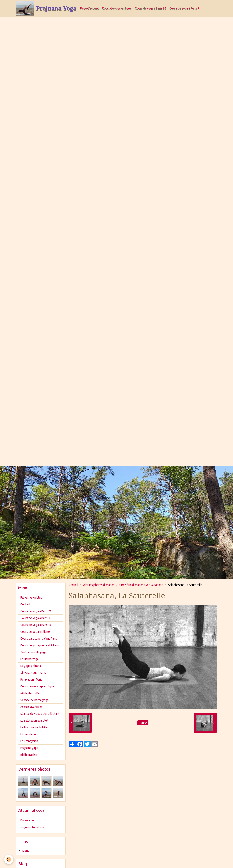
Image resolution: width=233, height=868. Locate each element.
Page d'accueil (89, 8)
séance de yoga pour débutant (40, 714)
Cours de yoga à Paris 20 (150, 8)
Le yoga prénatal (31, 666)
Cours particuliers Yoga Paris (39, 639)
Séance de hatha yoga (34, 700)
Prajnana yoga (29, 748)
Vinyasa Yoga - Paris (33, 673)
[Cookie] (9, 859)
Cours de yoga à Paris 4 (184, 8)
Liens (26, 851)
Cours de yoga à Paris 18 (36, 625)
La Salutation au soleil (34, 721)
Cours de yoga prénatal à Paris (40, 645)
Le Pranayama (29, 741)
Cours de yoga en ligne (117, 8)
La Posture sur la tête (34, 727)
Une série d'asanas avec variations (141, 585)
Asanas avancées (31, 707)
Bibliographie (29, 755)
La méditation (29, 734)
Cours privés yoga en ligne (37, 686)
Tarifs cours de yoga (33, 652)
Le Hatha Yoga (29, 659)
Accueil (73, 585)
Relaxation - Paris (31, 680)
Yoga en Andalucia (32, 827)
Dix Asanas (27, 820)
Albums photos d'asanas (99, 585)
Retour (143, 723)
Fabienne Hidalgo (31, 598)
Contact (25, 604)
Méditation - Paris (32, 693)
